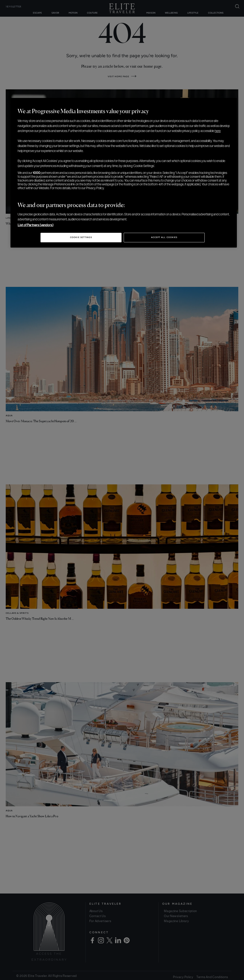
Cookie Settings (81, 237)
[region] (124, 173)
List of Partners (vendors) (36, 225)
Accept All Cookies (164, 237)
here (218, 131)
